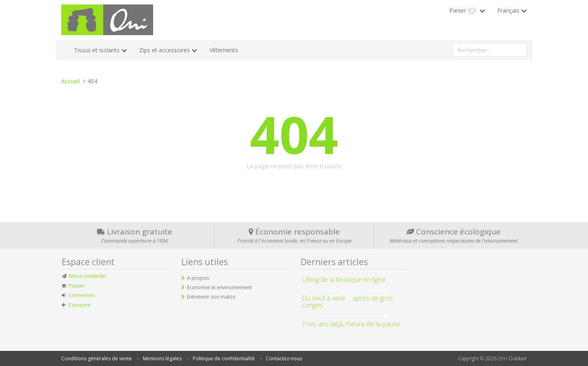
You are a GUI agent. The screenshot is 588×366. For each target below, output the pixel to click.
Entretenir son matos (211, 297)
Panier (463, 11)
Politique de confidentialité (224, 358)
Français (508, 10)
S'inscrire (79, 305)
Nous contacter (88, 276)
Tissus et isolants (97, 50)
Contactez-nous (284, 358)
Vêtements (224, 50)
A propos (198, 278)
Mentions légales (162, 358)
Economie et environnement (219, 287)
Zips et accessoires (165, 50)
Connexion (82, 295)
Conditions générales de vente (97, 358)
